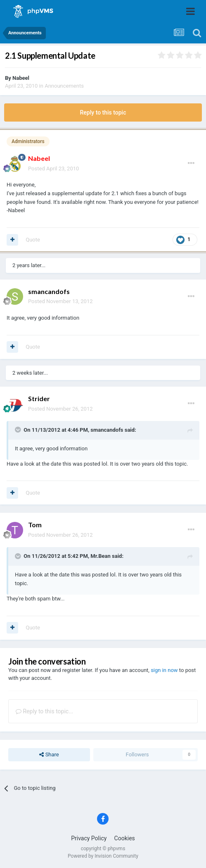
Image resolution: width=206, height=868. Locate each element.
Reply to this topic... (44, 711)
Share (49, 755)
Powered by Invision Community (103, 856)
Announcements (64, 86)
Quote (33, 240)
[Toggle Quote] (19, 430)
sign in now (164, 670)
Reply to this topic (103, 112)
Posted (53, 169)
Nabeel (21, 78)
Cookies (125, 838)
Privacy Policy (89, 838)
